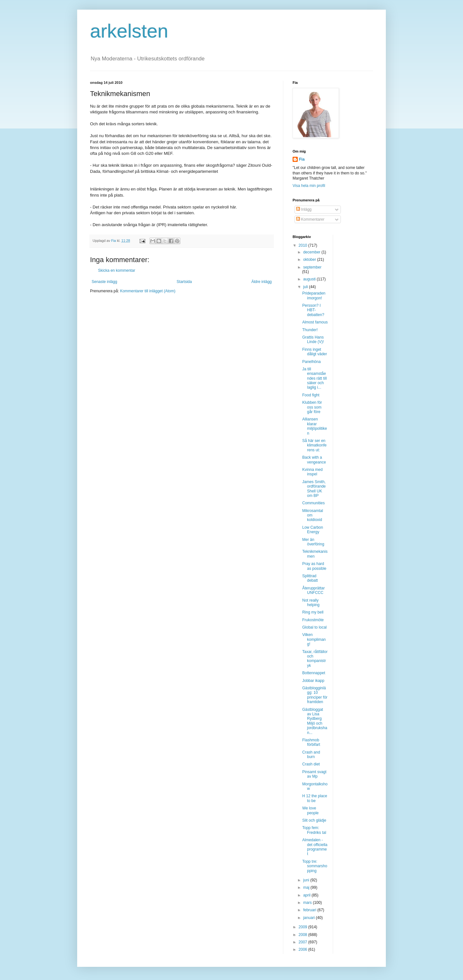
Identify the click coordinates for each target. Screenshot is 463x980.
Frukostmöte (313, 620)
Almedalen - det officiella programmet (315, 847)
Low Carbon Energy (313, 530)
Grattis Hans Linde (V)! (313, 340)
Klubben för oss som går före (312, 407)
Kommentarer (310, 219)
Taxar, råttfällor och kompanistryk (315, 659)
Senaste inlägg (104, 282)
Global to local (314, 627)
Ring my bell (313, 612)
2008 (304, 935)
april (307, 895)
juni (307, 880)
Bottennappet (314, 673)
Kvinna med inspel (312, 472)
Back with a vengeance (314, 460)
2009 (304, 927)
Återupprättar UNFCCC (313, 590)
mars (308, 903)
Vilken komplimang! (314, 639)
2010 (304, 245)
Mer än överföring (313, 542)
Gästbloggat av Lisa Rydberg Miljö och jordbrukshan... (315, 721)
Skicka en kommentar (117, 270)
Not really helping (311, 603)
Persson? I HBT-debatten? (313, 310)
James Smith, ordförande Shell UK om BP (314, 489)
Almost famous (315, 322)
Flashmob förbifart (311, 742)
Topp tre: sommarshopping (315, 866)
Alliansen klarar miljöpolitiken (315, 426)
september (312, 267)
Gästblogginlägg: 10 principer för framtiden (315, 695)
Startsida (184, 282)
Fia (302, 159)
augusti (310, 279)
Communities (313, 503)
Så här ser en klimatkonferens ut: (314, 445)
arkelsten (129, 31)
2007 (304, 942)
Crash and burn (311, 755)
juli (306, 287)
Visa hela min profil (309, 186)
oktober (310, 260)
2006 (304, 949)
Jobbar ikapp (313, 681)
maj (307, 887)
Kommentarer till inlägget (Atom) (148, 291)
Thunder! (310, 330)
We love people (310, 810)
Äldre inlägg (262, 282)
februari (310, 910)
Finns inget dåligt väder (315, 352)
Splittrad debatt (310, 578)
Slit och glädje (314, 820)
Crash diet (311, 764)
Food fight (311, 395)
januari (309, 918)
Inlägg (304, 209)
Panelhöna (311, 362)
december (312, 252)
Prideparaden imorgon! (314, 296)
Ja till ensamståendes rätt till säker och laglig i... (314, 378)
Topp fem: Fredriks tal (314, 830)
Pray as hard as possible (314, 566)
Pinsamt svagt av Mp (314, 774)
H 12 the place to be (315, 798)
